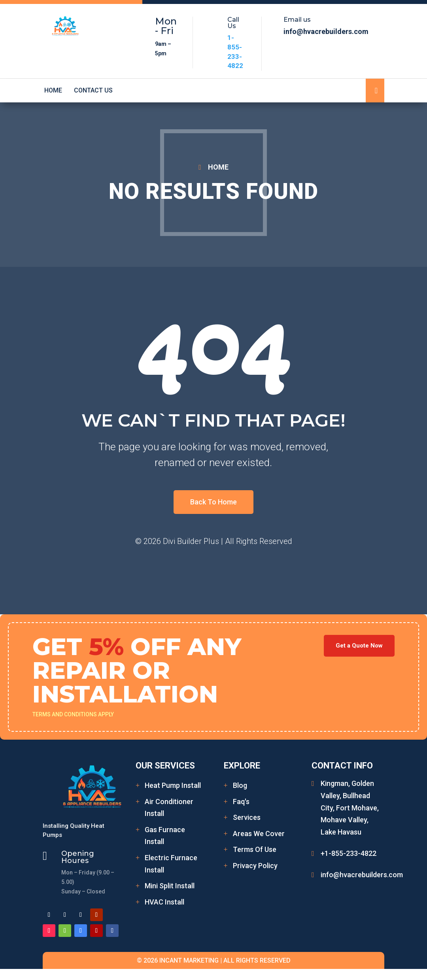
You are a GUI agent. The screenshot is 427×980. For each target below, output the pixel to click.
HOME (218, 167)
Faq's (241, 802)
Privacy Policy (255, 866)
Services (247, 817)
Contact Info (342, 766)
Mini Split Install (170, 886)
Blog (240, 785)
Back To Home (213, 502)
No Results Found (213, 191)
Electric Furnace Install (171, 864)
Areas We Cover (259, 834)
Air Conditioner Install (169, 808)
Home (53, 91)
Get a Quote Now (359, 646)
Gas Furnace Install (165, 836)
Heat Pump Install (173, 785)
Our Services (165, 766)
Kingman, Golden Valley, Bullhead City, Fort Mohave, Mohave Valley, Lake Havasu (350, 807)
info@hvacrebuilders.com (362, 875)
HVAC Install (164, 902)
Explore (242, 766)
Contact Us (93, 91)
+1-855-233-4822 (349, 853)
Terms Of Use (255, 849)
